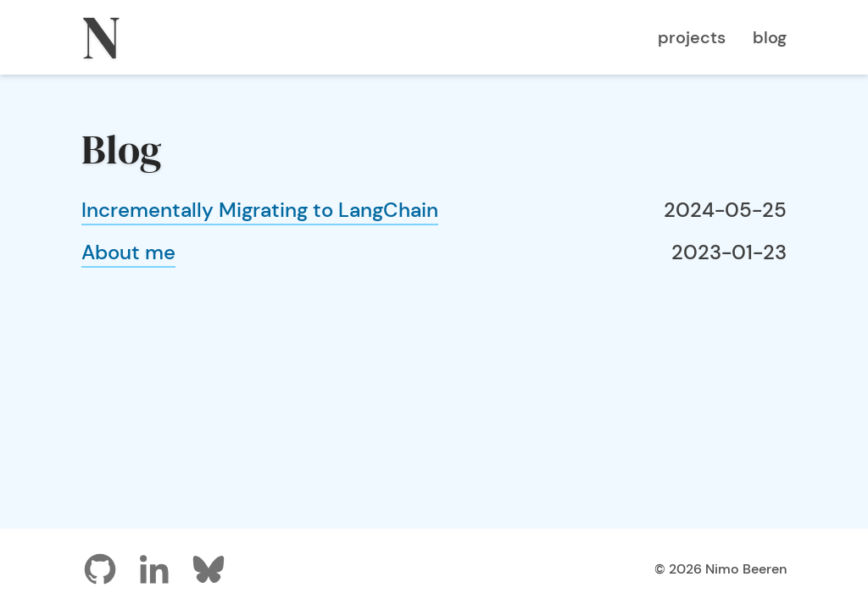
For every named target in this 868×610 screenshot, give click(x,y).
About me (128, 252)
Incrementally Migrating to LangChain (260, 210)
